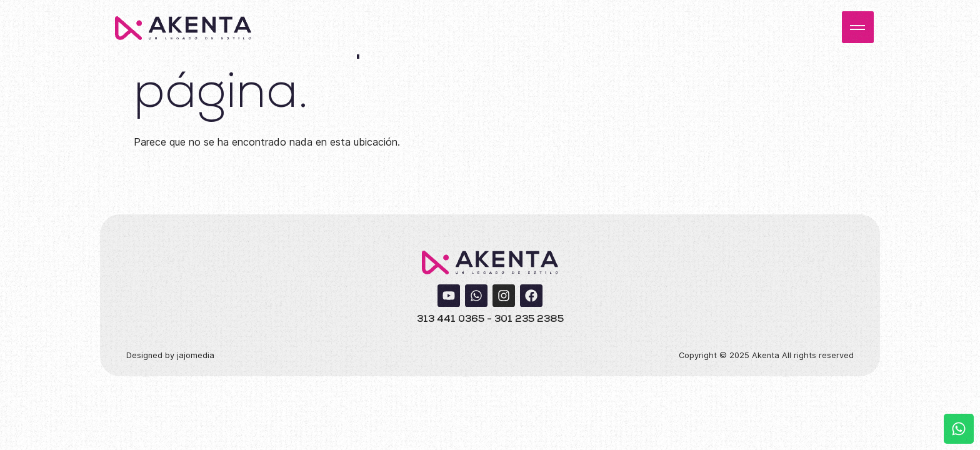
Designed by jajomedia (170, 355)
